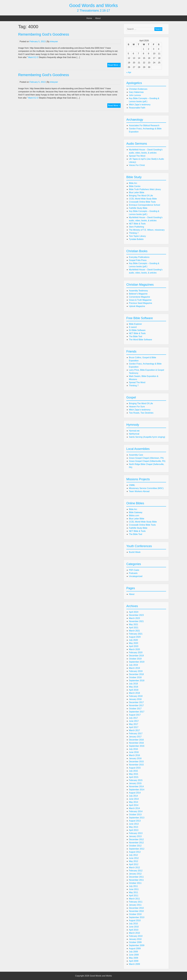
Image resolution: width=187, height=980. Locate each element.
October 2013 (135, 815)
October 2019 (135, 659)
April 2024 (134, 612)
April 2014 (134, 805)
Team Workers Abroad (139, 491)
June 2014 (134, 799)
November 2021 (136, 621)
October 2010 (135, 914)
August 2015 (135, 768)
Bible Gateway (136, 512)
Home (89, 18)
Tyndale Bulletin (136, 239)
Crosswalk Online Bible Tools (142, 202)
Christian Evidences (138, 89)
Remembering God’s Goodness (44, 34)
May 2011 (133, 892)
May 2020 (133, 643)
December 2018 (136, 674)
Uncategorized (136, 576)
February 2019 (136, 671)
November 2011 (136, 880)
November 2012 (136, 843)
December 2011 (136, 877)
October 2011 (135, 883)
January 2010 (135, 939)
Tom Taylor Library (137, 236)
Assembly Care (136, 455)
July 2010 (133, 924)
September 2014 (137, 790)
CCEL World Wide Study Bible (143, 199)
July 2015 (133, 771)
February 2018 (136, 696)
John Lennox (135, 95)
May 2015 (133, 774)
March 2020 (134, 649)
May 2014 (133, 802)
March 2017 (134, 730)
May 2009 (133, 958)
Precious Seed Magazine (141, 303)
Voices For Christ (137, 165)
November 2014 (136, 786)
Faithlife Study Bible (138, 208)
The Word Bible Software (141, 340)
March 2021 (134, 631)
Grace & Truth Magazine (140, 300)
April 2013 (134, 830)
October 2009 (135, 942)
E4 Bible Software (137, 330)
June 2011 (134, 889)
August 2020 (135, 637)
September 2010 (137, 917)
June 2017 (134, 721)
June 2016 (134, 752)
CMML (132, 485)
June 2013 (134, 824)
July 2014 (133, 796)
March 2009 (134, 964)
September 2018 (137, 681)
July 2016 (133, 749)
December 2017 (136, 702)
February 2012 (136, 871)
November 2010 (136, 911)
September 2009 (137, 945)
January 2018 (135, 699)
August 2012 (135, 852)
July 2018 (133, 684)
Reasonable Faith (137, 108)
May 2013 (133, 827)
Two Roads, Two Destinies (141, 413)
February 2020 (136, 652)
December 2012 (136, 839)
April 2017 (134, 727)
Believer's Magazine (138, 294)
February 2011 (136, 902)
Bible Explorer (135, 324)
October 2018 (135, 677)
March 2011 (134, 899)
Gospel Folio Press (138, 260)
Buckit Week (135, 552)
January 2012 (135, 874)
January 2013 (135, 836)
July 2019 (133, 665)
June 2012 (134, 858)
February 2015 (136, 780)
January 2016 (135, 758)
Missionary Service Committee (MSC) (146, 488)
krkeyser (54, 41)
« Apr (129, 72)
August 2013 (135, 821)
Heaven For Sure (137, 407)
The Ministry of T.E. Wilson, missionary (147, 230)
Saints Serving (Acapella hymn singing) (147, 437)
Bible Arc (133, 183)
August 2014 (135, 793)
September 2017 (137, 712)
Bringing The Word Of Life (141, 196)
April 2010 (134, 930)
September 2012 (137, 849)
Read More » (114, 65)
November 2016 (136, 743)
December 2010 (136, 908)
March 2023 (134, 618)
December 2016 (136, 740)
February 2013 (136, 833)
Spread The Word (137, 156)
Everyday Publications (139, 257)
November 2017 (136, 705)
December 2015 (136, 762)
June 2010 (134, 927)
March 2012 (134, 867)
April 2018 (134, 690)
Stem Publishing (136, 227)
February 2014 (136, 811)
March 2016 (134, 755)
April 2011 (134, 896)
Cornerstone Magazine (139, 297)
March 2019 (134, 668)
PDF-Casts (134, 570)
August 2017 (135, 715)
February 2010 (136, 936)
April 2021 (134, 628)
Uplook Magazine (137, 306)
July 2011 (133, 886)
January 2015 (135, 783)
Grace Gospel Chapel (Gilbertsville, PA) (147, 461)
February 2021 (136, 634)
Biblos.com (134, 516)
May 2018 (133, 687)
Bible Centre (135, 186)
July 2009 (133, 952)
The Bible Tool (136, 336)
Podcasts (133, 573)
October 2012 (135, 846)
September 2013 (137, 818)
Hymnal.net (134, 431)
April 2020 (134, 646)
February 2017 (136, 734)
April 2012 (134, 864)
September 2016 (137, 746)
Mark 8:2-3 (33, 57)
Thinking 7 (134, 233)
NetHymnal (134, 434)
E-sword (133, 327)
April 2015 (134, 777)
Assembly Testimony (138, 291)
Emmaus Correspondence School (144, 205)
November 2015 (136, 765)
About (98, 18)
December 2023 (136, 615)
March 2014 (134, 808)
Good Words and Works (94, 5)
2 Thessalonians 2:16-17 (94, 11)
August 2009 (135, 949)
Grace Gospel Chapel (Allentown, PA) (146, 458)
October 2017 (135, 709)
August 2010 (135, 920)
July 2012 (133, 855)
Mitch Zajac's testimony (140, 105)
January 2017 (135, 737)
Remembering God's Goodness (44, 75)
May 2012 (133, 861)
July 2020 (133, 640)
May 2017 (133, 724)
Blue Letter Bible (137, 192)
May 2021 (133, 624)
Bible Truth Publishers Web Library (145, 189)
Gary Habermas (136, 92)
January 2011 (135, 905)
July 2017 (133, 718)
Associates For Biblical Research (144, 125)
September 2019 (137, 662)
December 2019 (136, 656)
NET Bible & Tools (137, 224)
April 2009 (134, 961)
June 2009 (134, 955)
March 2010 (134, 933)
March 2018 (134, 693)
